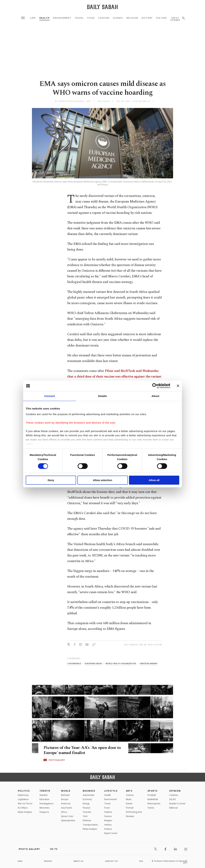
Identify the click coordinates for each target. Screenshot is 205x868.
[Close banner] (178, 386)
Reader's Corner (177, 804)
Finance (87, 808)
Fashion (104, 18)
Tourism (87, 812)
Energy (86, 804)
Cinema (130, 795)
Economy (87, 799)
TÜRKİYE (45, 791)
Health (44, 18)
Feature (162, 18)
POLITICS (24, 791)
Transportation (90, 825)
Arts (129, 791)
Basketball (153, 799)
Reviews (130, 816)
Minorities (44, 808)
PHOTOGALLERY (57, 760)
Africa (64, 812)
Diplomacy (23, 795)
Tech (85, 816)
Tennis (151, 808)
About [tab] (155, 396)
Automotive (89, 795)
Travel (79, 18)
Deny (51, 480)
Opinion (175, 791)
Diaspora (44, 812)
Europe (65, 799)
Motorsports (154, 804)
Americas (66, 804)
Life (33, 18)
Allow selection (102, 480)
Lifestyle (111, 791)
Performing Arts (134, 812)
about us (79, 861)
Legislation (23, 799)
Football (152, 795)
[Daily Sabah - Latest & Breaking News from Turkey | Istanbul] (102, 7)
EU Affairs (23, 808)
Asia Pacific (67, 808)
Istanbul (43, 795)
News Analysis (25, 812)
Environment (62, 18)
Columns (174, 795)
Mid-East (65, 795)
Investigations (46, 804)
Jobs (20, 861)
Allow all (154, 480)
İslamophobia (68, 820)
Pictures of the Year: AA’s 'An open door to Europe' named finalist (82, 750)
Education (44, 799)
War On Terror (25, 804)
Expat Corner (111, 833)
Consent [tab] (50, 396)
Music (129, 799)
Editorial (173, 808)
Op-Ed (172, 799)
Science (118, 18)
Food (91, 18)
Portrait (130, 808)
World (66, 791)
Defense (87, 820)
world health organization (121, 663)
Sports (153, 791)
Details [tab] (102, 396)
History (147, 18)
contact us (112, 861)
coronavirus (74, 663)
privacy (48, 861)
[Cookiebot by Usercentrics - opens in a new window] (155, 386)
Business (89, 791)
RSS (141, 861)
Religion (132, 18)
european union (93, 663)
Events (129, 804)
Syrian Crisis (67, 816)
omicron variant (149, 663)
